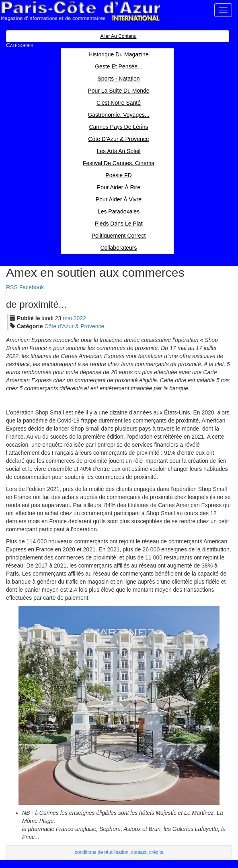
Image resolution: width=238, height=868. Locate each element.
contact (139, 852)
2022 (80, 318)
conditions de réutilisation (102, 852)
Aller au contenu (118, 36)
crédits (156, 852)
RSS (12, 287)
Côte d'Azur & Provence (74, 326)
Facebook (32, 287)
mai (67, 318)
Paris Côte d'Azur (80, 11)
